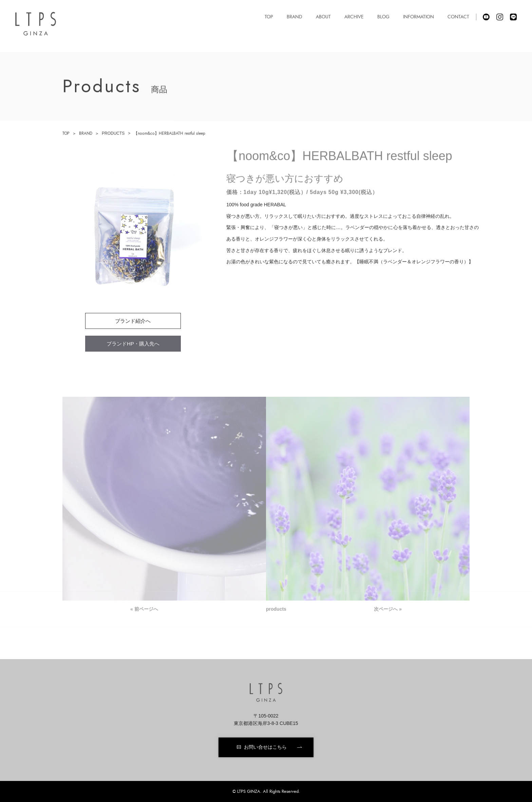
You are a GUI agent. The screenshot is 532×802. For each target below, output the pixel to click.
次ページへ (386, 610)
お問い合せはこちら (265, 747)
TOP (66, 133)
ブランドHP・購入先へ (133, 344)
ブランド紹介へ (133, 321)
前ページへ (146, 610)
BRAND (86, 133)
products (276, 610)
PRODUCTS (113, 133)
